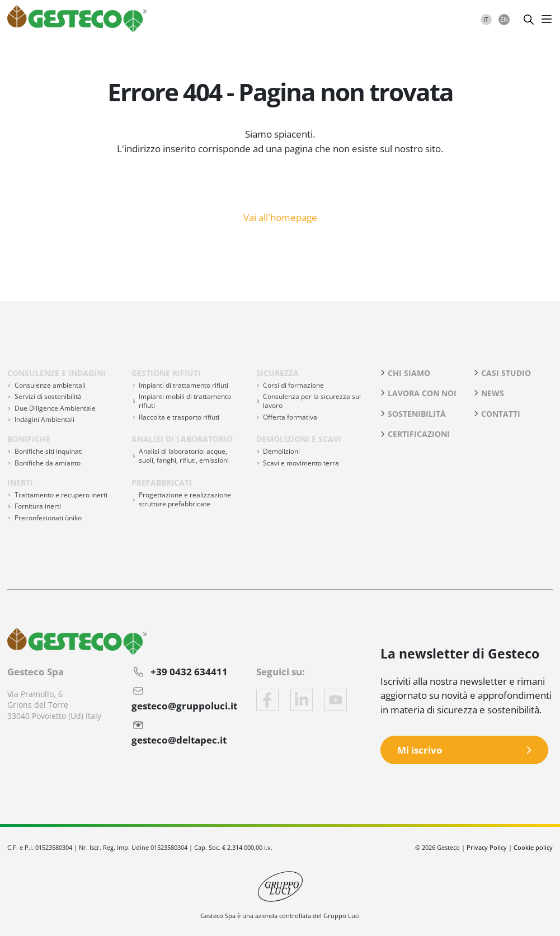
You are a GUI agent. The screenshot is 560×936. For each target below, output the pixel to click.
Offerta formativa (290, 417)
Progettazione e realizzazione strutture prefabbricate (185, 499)
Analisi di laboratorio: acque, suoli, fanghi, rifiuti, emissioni (184, 456)
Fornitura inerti (38, 506)
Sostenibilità (417, 414)
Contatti (501, 414)
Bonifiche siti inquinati (49, 451)
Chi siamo (409, 373)
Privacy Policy (487, 847)
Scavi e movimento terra (301, 463)
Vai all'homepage (280, 217)
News (493, 393)
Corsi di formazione (293, 385)
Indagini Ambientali (44, 419)
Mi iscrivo (420, 750)
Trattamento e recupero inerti (61, 495)
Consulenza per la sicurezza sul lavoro (312, 401)
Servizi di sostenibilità (48, 396)
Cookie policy (533, 847)
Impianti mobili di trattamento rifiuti (185, 401)
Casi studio (506, 373)
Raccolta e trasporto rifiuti (179, 417)
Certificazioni (419, 434)
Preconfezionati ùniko (48, 518)
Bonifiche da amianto (48, 463)
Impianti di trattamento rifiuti (183, 385)
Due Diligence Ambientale (55, 408)
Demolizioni (281, 451)
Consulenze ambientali (50, 385)
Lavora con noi (422, 393)
